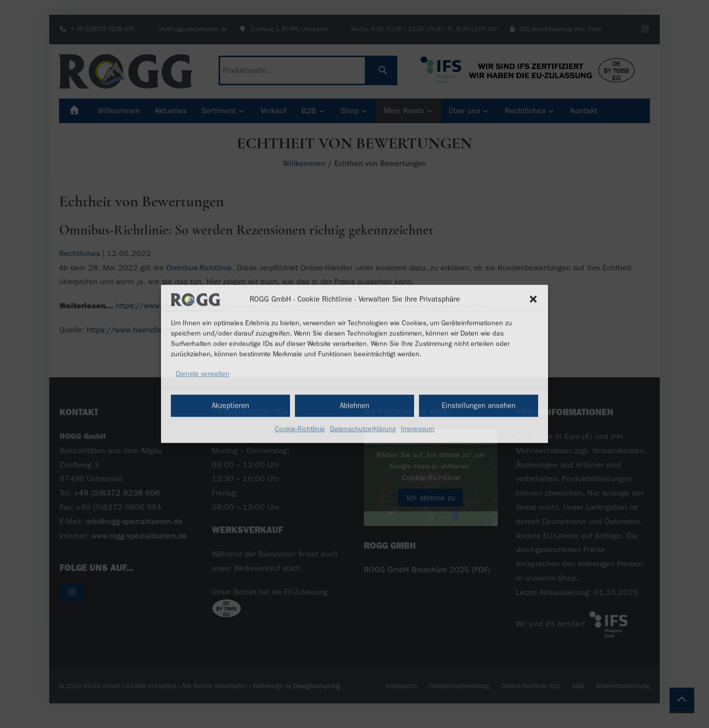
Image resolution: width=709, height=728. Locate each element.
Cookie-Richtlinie (300, 429)
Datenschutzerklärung (363, 429)
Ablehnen (354, 405)
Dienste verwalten (203, 374)
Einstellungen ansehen (479, 405)
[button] (533, 299)
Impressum (418, 429)
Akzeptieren (230, 405)
